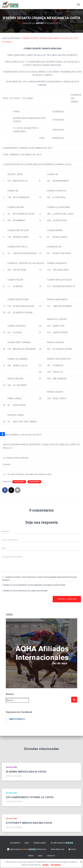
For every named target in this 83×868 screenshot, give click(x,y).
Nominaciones (34, 482)
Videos (31, 856)
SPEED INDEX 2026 (57, 849)
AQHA (40, 856)
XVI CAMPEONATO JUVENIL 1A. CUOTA (30, 797)
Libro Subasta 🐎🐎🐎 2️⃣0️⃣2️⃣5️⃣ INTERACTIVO (27, 849)
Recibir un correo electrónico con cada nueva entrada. (26, 591)
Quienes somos (40, 843)
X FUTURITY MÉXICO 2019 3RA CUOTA (29, 823)
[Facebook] (2, 434)
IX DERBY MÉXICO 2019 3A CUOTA (26, 772)
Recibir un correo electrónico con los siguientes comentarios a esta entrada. (35, 585)
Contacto (51, 856)
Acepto (46, 865)
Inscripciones (19, 482)
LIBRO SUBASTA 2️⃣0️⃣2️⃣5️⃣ (62, 843)
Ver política (56, 865)
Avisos (72, 849)
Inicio (27, 843)
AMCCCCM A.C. (17, 719)
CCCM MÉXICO (15, 843)
